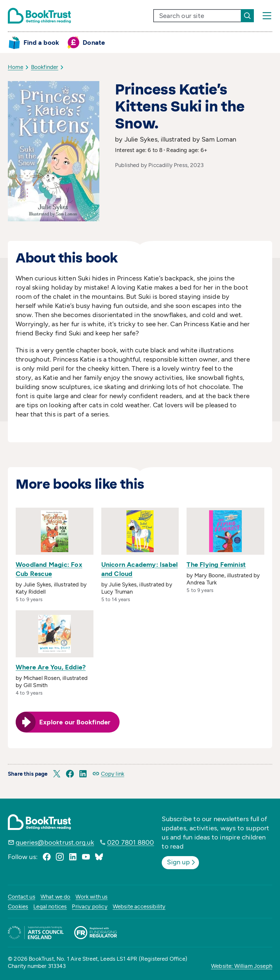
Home (16, 67)
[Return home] (39, 16)
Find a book (41, 42)
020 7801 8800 (131, 842)
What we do (56, 897)
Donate (94, 42)
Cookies (18, 906)
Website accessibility (139, 906)
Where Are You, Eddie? (51, 667)
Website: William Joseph (242, 966)
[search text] (197, 16)
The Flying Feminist (216, 565)
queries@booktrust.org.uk (55, 842)
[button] (57, 774)
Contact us (22, 897)
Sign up (181, 862)
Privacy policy (90, 906)
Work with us (91, 897)
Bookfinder (45, 67)
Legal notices (50, 906)
